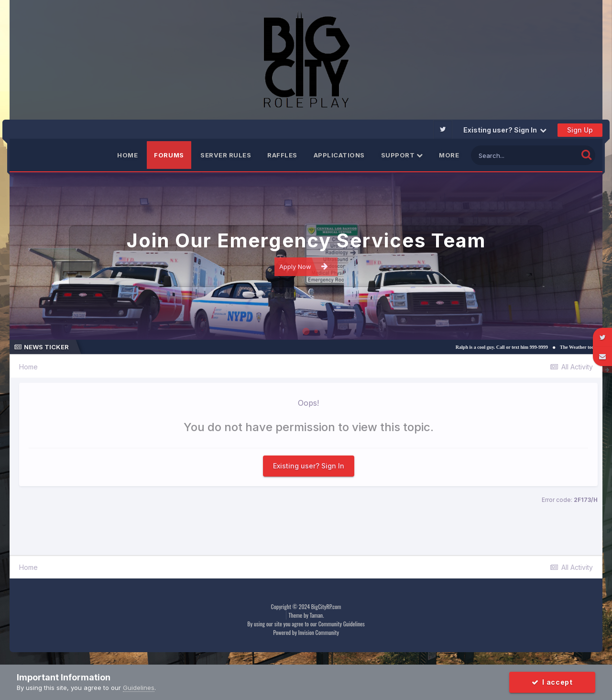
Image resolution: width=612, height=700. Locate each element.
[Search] (524, 155)
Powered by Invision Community (306, 632)
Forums (169, 155)
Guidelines (139, 688)
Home (127, 155)
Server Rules (226, 155)
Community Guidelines (342, 624)
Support (402, 155)
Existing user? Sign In (505, 130)
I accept (552, 682)
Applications (339, 155)
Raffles (282, 155)
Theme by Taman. (306, 615)
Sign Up (580, 130)
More (449, 155)
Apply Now (304, 266)
